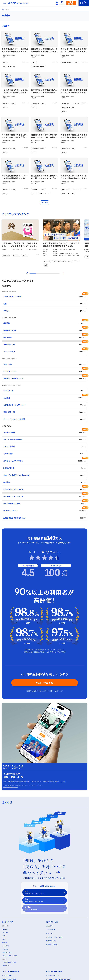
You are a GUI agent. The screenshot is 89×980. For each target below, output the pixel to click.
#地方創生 (47, 261)
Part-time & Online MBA (10, 956)
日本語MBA (5, 929)
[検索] (57, 3)
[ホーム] (3, 10)
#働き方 (25, 255)
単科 (43, 900)
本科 (43, 892)
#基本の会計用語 (67, 63)
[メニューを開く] (5, 3)
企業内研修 (49, 926)
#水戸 (46, 265)
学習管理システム (51, 941)
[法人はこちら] (84, 3)
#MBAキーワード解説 (9, 66)
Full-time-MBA (7, 952)
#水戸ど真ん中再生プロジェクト (63, 261)
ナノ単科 (43, 908)
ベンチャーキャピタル (52, 975)
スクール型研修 (51, 930)
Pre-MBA (6, 949)
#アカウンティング (44, 193)
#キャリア (16, 255)
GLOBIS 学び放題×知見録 (9, 962)
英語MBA (4, 942)
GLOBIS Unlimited (7, 966)
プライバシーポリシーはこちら (10, 787)
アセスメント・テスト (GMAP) (55, 937)
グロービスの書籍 (7, 975)
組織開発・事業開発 (52, 945)
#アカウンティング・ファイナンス (72, 104)
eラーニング (50, 933)
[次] (62, 273)
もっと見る (45, 202)
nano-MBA (6, 946)
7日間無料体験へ (71, 3)
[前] (27, 273)
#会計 (5, 63)
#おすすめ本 (6, 255)
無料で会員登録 (45, 683)
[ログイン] (62, 3)
